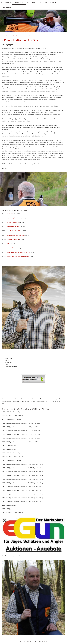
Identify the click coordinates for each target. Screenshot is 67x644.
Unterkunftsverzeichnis (13, 248)
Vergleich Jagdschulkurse (14, 218)
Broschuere (10, 214)
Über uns (8, 2)
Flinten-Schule (19, 2)
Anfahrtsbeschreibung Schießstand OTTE (18, 252)
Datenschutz (43, 642)
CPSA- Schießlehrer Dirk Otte (32, 36)
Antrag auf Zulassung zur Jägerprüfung (18, 257)
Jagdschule (31, 2)
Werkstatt (54, 2)
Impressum (30, 642)
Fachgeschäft (6, 7)
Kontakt (23, 642)
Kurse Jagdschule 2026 (13, 227)
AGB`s (8, 244)
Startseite (12, 36)
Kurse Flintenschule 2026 (14, 231)
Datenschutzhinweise (13, 239)
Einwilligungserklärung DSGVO (15, 235)
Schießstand (43, 2)
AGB (36, 642)
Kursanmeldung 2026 (13, 222)
